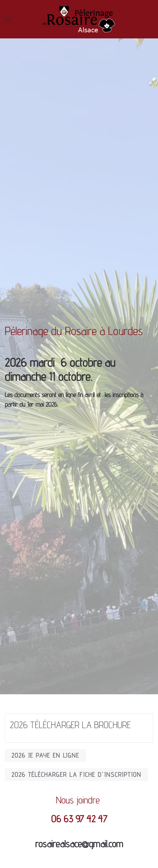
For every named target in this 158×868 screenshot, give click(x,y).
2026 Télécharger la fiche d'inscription (76, 775)
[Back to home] (79, 19)
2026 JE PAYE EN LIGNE (45, 755)
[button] (8, 19)
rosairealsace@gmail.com (79, 844)
